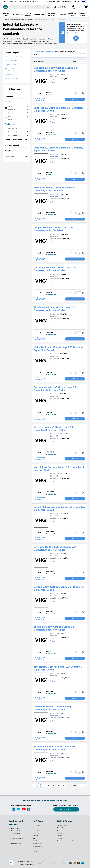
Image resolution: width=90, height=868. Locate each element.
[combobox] (30, 7)
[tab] (16, 96)
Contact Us (61, 828)
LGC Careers (37, 830)
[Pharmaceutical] (9, 831)
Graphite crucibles (12, 65)
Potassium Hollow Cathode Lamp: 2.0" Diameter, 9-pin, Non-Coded (56, 389)
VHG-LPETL (63, 314)
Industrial (13, 841)
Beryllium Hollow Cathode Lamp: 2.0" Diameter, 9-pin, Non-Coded (55, 548)
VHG (56, 77)
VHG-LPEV (63, 713)
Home (5, 19)
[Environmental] (9, 836)
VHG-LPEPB (63, 114)
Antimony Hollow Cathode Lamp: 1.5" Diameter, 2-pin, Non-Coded (55, 269)
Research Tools (15, 828)
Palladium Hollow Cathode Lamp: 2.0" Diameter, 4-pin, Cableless (55, 189)
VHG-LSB (63, 274)
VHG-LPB (63, 154)
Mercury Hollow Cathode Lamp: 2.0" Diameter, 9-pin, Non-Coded (54, 429)
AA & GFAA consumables (14, 57)
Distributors (61, 833)
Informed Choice (38, 843)
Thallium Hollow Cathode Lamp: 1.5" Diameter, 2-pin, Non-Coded (55, 628)
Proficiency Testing (16, 843)
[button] (83, 93)
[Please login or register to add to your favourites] (71, 93)
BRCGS (35, 841)
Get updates (65, 809)
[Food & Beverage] (9, 834)
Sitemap (60, 838)
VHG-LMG (63, 74)
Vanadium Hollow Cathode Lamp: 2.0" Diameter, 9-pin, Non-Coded (55, 708)
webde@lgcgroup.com (72, 1)
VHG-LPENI (63, 354)
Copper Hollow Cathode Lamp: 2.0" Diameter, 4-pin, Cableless (54, 229)
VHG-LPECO (64, 514)
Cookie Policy (63, 863)
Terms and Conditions (40, 863)
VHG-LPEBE (63, 554)
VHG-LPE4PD (64, 194)
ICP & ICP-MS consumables (10, 70)
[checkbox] (6, 106)
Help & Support (26, 1)
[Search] (48, 7)
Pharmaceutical (15, 831)
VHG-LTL (62, 633)
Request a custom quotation (66, 841)
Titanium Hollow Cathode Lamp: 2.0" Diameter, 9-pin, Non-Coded (55, 748)
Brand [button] (16, 102)
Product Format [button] (16, 124)
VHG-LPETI (63, 753)
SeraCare (36, 836)
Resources (18, 1)
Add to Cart (75, 99)
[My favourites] (80, 7)
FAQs (59, 830)
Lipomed (36, 851)
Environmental (15, 836)
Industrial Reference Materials (21, 19)
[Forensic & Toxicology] (9, 839)
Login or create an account (44, 52)
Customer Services (63, 825)
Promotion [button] (16, 96)
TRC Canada (37, 849)
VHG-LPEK (63, 394)
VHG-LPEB (63, 594)
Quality (12, 1)
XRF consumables (11, 79)
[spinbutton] (79, 93)
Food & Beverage (16, 833)
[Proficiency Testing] (9, 844)
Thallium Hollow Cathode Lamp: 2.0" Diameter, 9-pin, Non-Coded (55, 309)
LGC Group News (38, 828)
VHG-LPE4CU (64, 234)
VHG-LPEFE (63, 474)
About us (6, 1)
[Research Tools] (9, 829)
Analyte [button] (16, 151)
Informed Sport (38, 846)
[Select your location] (84, 1)
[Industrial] (9, 841)
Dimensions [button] (16, 156)
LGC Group (36, 825)
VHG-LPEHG (64, 434)
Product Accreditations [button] (16, 139)
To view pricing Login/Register (40, 99)
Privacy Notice (53, 863)
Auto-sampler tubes (12, 61)
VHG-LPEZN (64, 673)
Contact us (35, 1)
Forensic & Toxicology (17, 838)
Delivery (60, 836)
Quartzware (9, 75)
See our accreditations (74, 33)
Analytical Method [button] (16, 145)
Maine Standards (38, 833)
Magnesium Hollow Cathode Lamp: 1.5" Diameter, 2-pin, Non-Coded (56, 69)
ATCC (34, 838)
